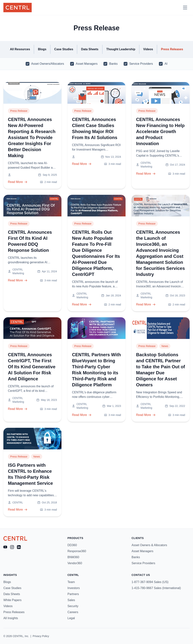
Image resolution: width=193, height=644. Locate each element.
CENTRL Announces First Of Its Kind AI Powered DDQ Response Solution (30, 241)
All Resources (20, 49)
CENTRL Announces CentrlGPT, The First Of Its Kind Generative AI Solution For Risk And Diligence (32, 367)
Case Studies (64, 49)
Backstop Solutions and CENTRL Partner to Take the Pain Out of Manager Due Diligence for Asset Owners (161, 370)
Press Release (19, 111)
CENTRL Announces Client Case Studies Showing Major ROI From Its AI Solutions (95, 128)
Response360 (77, 551)
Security (73, 606)
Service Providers (141, 64)
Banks (113, 64)
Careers (73, 612)
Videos (148, 49)
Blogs (42, 49)
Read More (18, 182)
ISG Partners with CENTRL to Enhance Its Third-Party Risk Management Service (30, 474)
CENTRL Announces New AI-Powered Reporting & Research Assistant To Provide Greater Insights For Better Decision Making (32, 137)
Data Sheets (90, 49)
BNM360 (73, 557)
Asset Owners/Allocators (48, 64)
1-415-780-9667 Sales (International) (156, 588)
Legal (71, 618)
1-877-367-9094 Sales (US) (150, 582)
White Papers (12, 600)
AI (166, 64)
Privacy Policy (41, 636)
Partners (73, 594)
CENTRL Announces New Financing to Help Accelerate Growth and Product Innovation (160, 131)
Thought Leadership (121, 49)
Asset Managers (87, 64)
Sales (71, 600)
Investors (74, 588)
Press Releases (172, 49)
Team (71, 582)
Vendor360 (75, 563)
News (165, 346)
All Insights (11, 618)
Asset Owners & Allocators (149, 545)
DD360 (72, 545)
